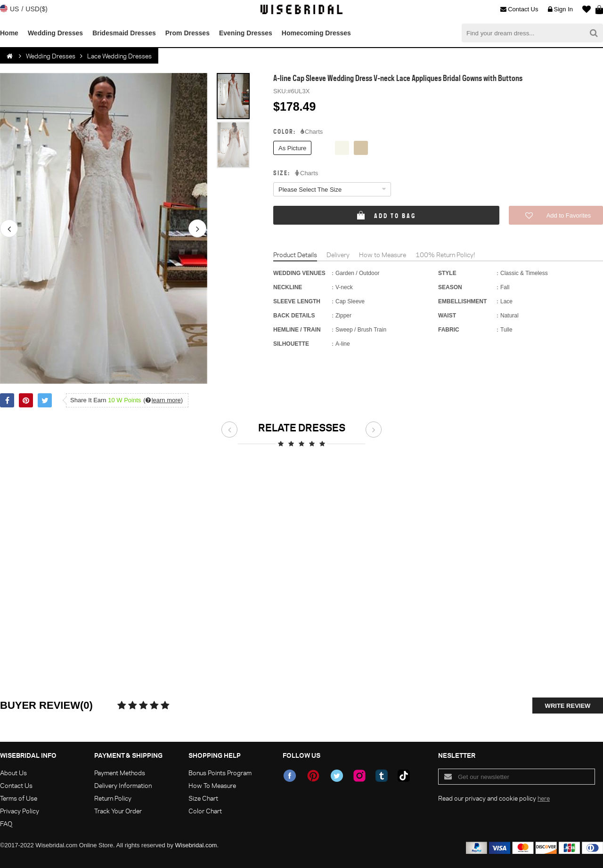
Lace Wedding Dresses (119, 56)
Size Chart (203, 798)
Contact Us (519, 9)
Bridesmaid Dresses (124, 33)
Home (9, 33)
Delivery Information (123, 785)
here (544, 798)
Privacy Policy (20, 811)
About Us (13, 773)
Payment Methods (120, 773)
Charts (312, 132)
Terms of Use (19, 798)
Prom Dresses (187, 33)
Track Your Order (118, 811)
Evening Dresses (246, 33)
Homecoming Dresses (316, 33)
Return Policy (113, 798)
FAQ (6, 823)
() (163, 400)
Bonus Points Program (220, 773)
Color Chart (205, 811)
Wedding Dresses (55, 33)
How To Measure (212, 785)
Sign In (560, 9)
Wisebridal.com (196, 845)
